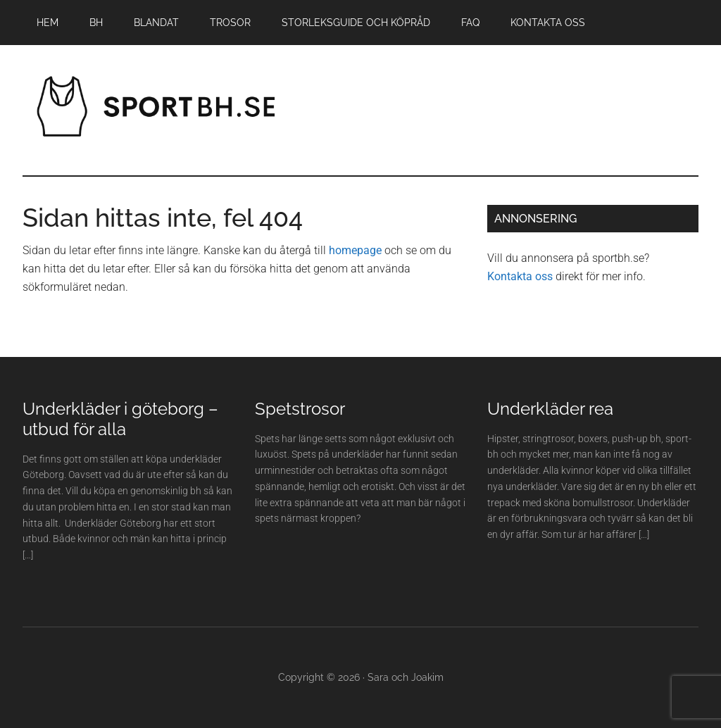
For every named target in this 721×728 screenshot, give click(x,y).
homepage (355, 250)
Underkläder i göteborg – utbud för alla (120, 419)
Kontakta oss (520, 276)
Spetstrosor (300, 409)
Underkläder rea (550, 409)
